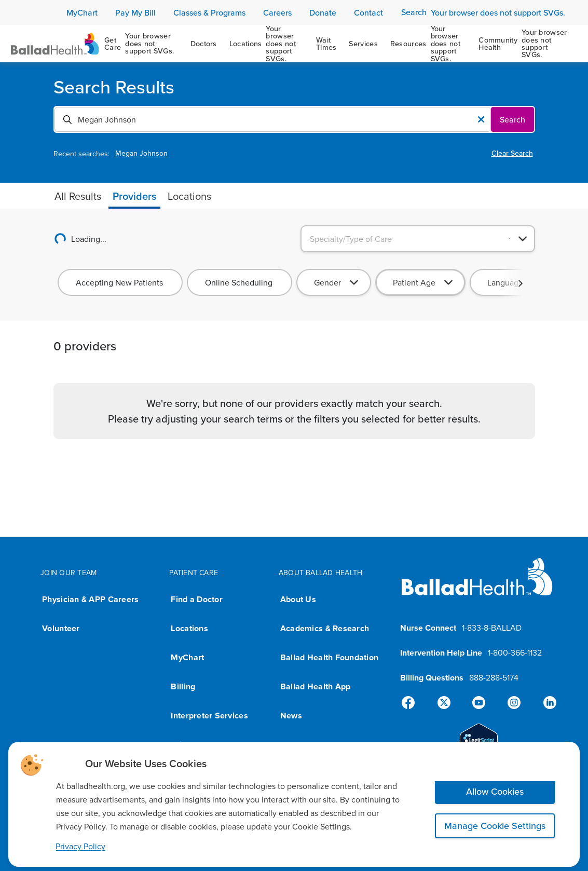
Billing (183, 686)
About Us (298, 599)
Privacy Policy (80, 846)
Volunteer (61, 628)
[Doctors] (204, 44)
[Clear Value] (481, 119)
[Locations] (266, 44)
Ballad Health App (316, 686)
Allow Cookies (495, 791)
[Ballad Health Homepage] (55, 44)
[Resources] (428, 44)
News (291, 716)
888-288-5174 (494, 677)
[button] (521, 283)
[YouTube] (479, 703)
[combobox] (263, 119)
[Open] (523, 239)
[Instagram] (512, 703)
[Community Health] (523, 44)
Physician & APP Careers (90, 599)
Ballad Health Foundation (329, 657)
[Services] (363, 44)
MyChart (187, 657)
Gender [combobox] (327, 282)
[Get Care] (141, 44)
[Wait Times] (326, 44)
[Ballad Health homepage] (477, 585)
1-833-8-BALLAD (492, 628)
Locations (189, 628)
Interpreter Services (209, 716)
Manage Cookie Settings (495, 826)
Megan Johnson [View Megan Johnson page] (141, 153)
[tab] (78, 196)
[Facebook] (413, 703)
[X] (446, 703)
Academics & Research (325, 628)
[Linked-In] (545, 703)
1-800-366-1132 (515, 652)
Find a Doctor (197, 599)
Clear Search (512, 153)
